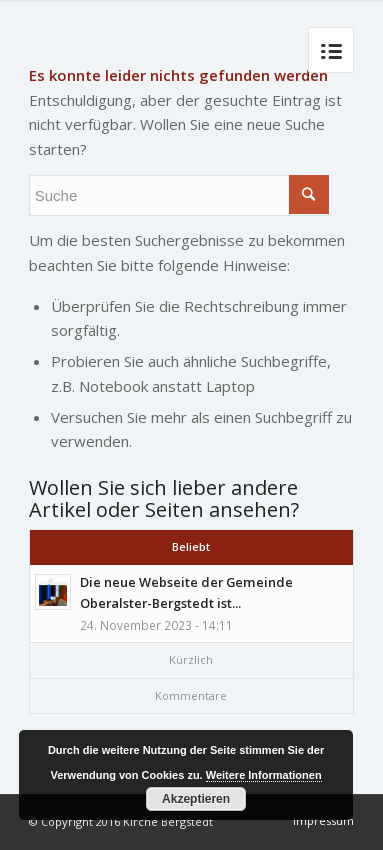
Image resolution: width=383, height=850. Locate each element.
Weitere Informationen (264, 775)
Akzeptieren (196, 799)
